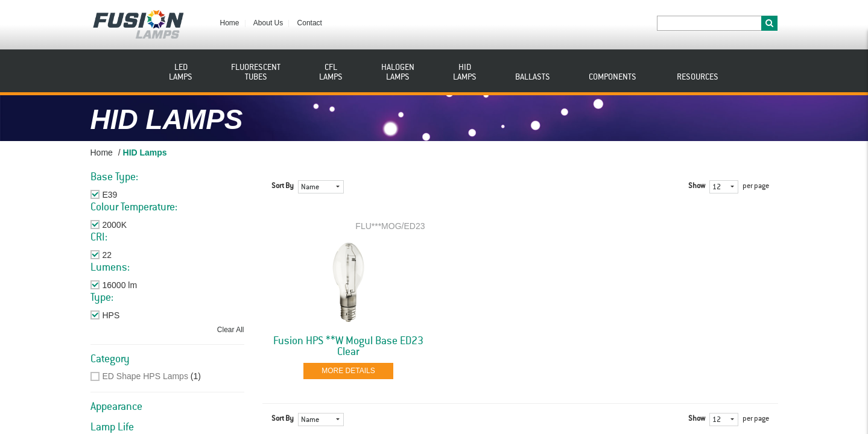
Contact (310, 23)
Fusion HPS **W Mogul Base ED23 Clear (348, 347)
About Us (268, 23)
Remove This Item (137, 195)
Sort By (283, 186)
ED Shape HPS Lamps (145, 376)
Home (230, 23)
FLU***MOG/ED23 (390, 226)
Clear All (231, 330)
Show (697, 186)
